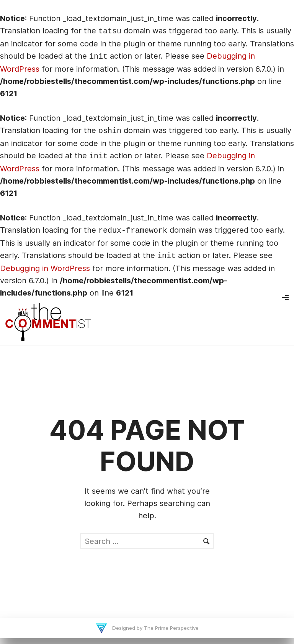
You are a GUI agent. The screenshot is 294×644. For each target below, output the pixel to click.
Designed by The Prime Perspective (155, 628)
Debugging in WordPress (45, 268)
